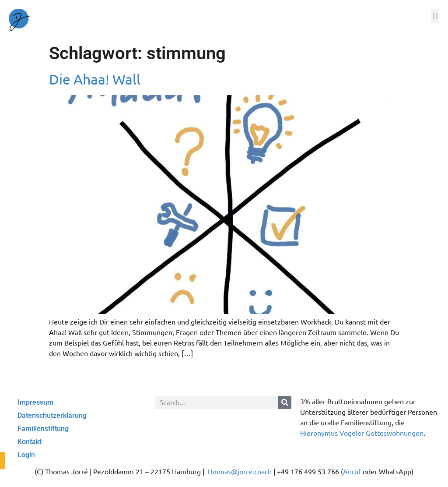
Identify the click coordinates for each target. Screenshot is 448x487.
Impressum (35, 402)
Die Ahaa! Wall (95, 79)
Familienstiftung (43, 429)
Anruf (352, 471)
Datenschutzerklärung (52, 415)
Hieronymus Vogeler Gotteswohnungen (362, 433)
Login (26, 455)
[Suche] (285, 402)
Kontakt (30, 442)
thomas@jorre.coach (240, 471)
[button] (435, 16)
